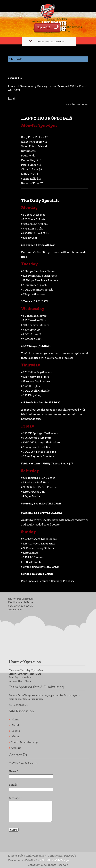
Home (15, 720)
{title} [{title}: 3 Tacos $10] (11, 99)
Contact (16, 748)
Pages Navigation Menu (47, 42)
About (15, 725)
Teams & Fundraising (25, 742)
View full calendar (77, 104)
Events (16, 731)
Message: (15, 798)
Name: (13, 771)
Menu (15, 737)
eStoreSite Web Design (54, 860)
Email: (13, 785)
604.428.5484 (15, 610)
